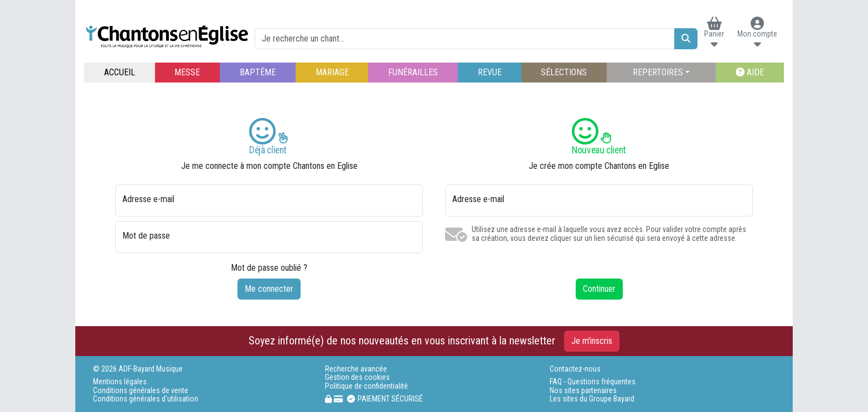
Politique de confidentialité (366, 386)
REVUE (490, 72)
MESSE (187, 72)
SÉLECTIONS (564, 72)
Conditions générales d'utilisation (146, 399)
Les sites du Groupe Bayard (592, 399)
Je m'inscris (592, 341)
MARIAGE (332, 72)
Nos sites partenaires (583, 391)
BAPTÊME (258, 72)
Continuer (599, 289)
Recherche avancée (356, 369)
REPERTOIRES (658, 72)
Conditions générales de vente (141, 391)
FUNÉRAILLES (413, 72)
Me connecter (269, 289)
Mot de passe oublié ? (269, 268)
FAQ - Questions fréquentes (593, 382)
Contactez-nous (575, 369)
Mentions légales (120, 382)
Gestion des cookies (357, 377)
